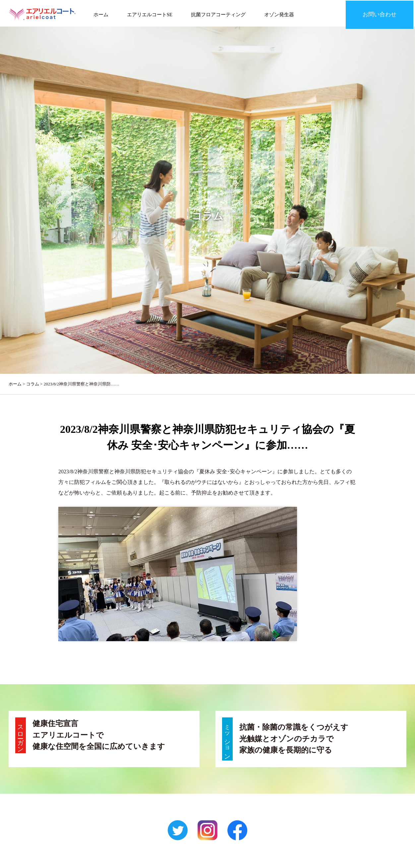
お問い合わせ (383, 13)
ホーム (99, 13)
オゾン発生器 (271, 13)
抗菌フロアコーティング (212, 13)
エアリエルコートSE (146, 13)
